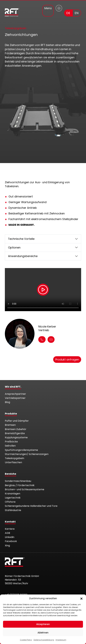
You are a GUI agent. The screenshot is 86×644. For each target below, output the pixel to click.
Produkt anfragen (67, 360)
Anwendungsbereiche (23, 256)
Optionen (14, 247)
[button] (81, 598)
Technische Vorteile (21, 239)
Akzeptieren (43, 624)
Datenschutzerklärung (44, 640)
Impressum (61, 640)
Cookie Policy (26, 640)
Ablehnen (43, 633)
